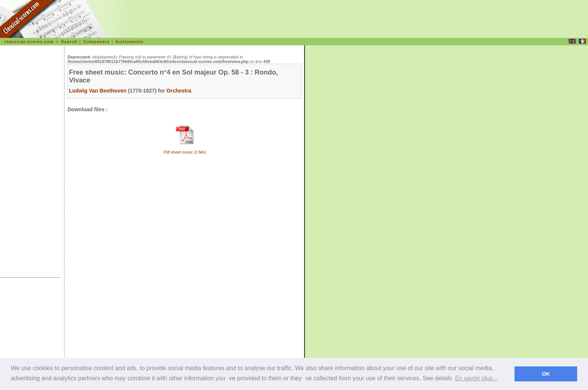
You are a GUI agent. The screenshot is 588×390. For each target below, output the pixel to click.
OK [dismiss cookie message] (546, 374)
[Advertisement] (30, 163)
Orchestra (179, 91)
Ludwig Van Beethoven (98, 91)
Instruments (130, 42)
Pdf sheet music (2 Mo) (185, 152)
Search (69, 42)
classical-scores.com (29, 42)
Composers (96, 42)
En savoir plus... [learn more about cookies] (476, 378)
